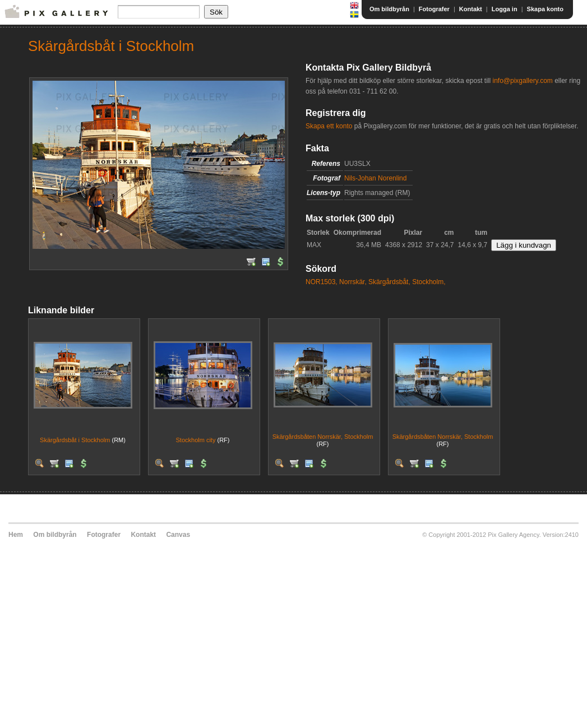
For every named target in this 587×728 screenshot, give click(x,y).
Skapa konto (545, 9)
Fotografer (434, 9)
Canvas (178, 535)
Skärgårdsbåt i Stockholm (75, 440)
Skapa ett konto (329, 126)
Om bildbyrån (389, 9)
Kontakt (471, 9)
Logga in (505, 9)
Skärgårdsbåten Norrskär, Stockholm (323, 437)
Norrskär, (353, 282)
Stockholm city (196, 440)
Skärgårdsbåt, (389, 282)
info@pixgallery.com (522, 81)
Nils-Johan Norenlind (375, 178)
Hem (16, 535)
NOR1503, (322, 282)
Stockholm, (429, 282)
